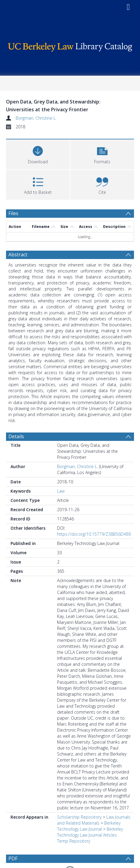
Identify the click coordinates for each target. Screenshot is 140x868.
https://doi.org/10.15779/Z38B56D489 (94, 514)
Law (61, 471)
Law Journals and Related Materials (94, 800)
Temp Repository (74, 821)
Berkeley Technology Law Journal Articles (90, 812)
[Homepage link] (70, 46)
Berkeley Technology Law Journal (89, 806)
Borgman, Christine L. (36, 118)
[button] (102, 154)
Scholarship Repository (79, 797)
